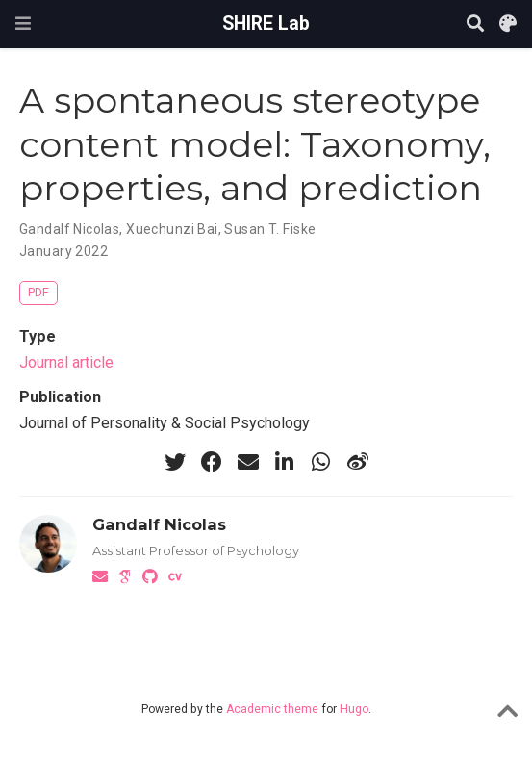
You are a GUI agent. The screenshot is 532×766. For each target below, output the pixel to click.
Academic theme (272, 709)
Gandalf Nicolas (69, 229)
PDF (38, 292)
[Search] (475, 25)
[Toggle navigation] (23, 24)
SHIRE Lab (266, 24)
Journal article (66, 362)
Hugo (354, 709)
